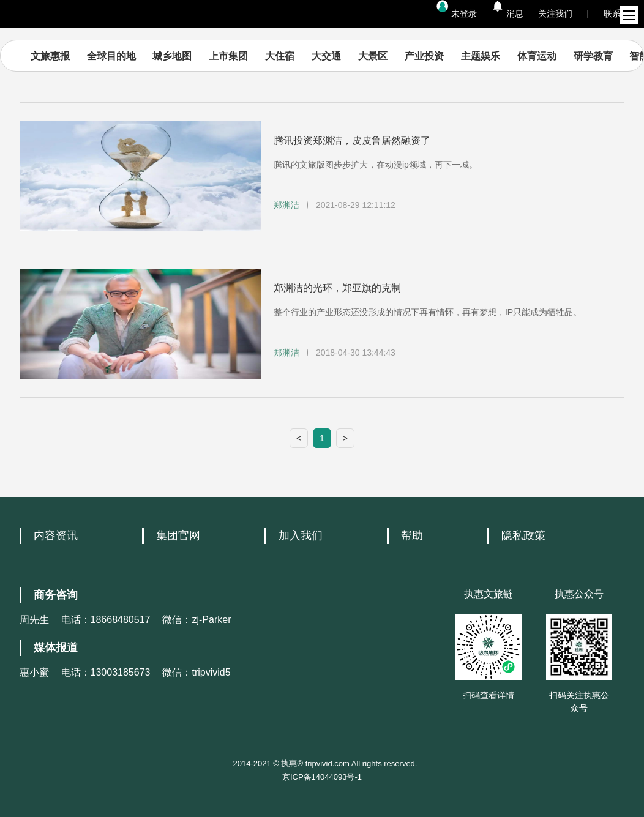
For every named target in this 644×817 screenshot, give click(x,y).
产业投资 (424, 56)
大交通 (326, 56)
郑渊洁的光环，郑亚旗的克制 (337, 288)
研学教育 (593, 56)
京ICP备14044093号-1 (322, 777)
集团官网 (178, 535)
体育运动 (537, 56)
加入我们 (301, 535)
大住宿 (280, 56)
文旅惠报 (50, 56)
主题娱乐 (481, 56)
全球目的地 (111, 56)
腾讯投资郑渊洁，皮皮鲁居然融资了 (352, 140)
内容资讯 (56, 535)
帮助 (412, 535)
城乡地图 (172, 56)
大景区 (373, 56)
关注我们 (555, 13)
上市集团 (228, 56)
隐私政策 (523, 535)
